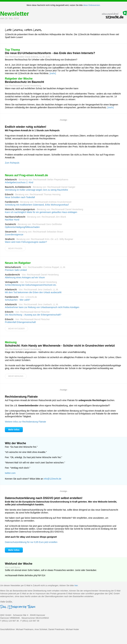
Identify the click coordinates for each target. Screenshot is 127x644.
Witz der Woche (16, 443)
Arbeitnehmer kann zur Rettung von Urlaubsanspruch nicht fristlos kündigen (42, 307)
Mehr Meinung (16, 376)
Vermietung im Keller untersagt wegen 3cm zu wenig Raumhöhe (36, 190)
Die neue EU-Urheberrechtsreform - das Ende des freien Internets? (50, 53)
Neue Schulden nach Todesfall (20, 197)
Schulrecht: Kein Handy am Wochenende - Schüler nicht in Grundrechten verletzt (60, 346)
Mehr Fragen (15, 248)
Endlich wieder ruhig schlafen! (26, 127)
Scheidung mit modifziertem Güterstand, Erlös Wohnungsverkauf (37, 205)
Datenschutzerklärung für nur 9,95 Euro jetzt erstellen (31, 542)
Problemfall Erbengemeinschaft (20, 322)
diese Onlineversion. (92, 5)
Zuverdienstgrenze (14, 235)
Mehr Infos (14, 430)
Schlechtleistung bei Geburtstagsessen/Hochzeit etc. (31, 285)
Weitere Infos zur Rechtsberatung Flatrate (25, 422)
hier (76, 585)
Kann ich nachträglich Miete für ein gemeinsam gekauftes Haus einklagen (41, 212)
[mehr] (53, 73)
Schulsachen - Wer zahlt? (17, 300)
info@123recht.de (52, 479)
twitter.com (10, 473)
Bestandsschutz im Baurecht (24, 82)
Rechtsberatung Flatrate (21, 397)
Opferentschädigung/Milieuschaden (22, 227)
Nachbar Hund (12, 220)
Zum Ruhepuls (12, 163)
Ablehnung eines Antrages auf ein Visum (25, 277)
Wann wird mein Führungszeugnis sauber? (26, 242)
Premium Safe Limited (16, 270)
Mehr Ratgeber (16, 329)
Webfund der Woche (19, 564)
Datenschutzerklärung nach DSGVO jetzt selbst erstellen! (44, 498)
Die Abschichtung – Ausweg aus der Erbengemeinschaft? (33, 315)
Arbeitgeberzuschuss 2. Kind (19, 182)
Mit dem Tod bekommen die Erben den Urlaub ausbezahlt (33, 292)
